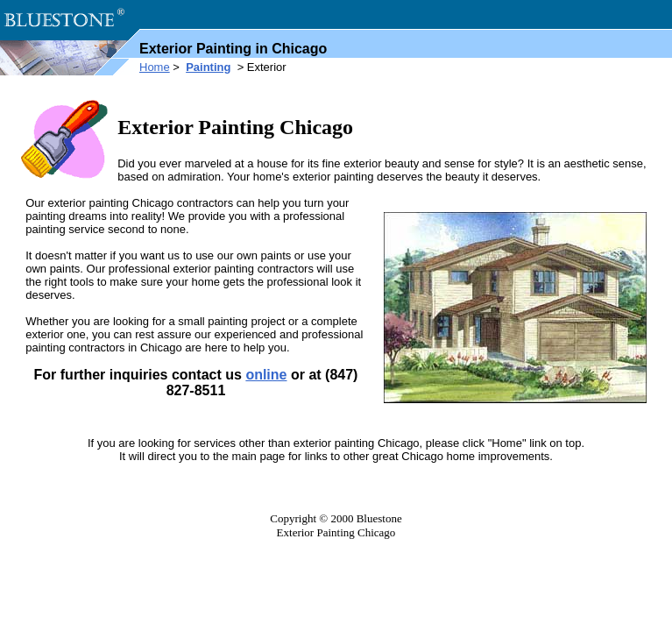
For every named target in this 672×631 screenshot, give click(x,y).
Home (155, 67)
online (266, 375)
